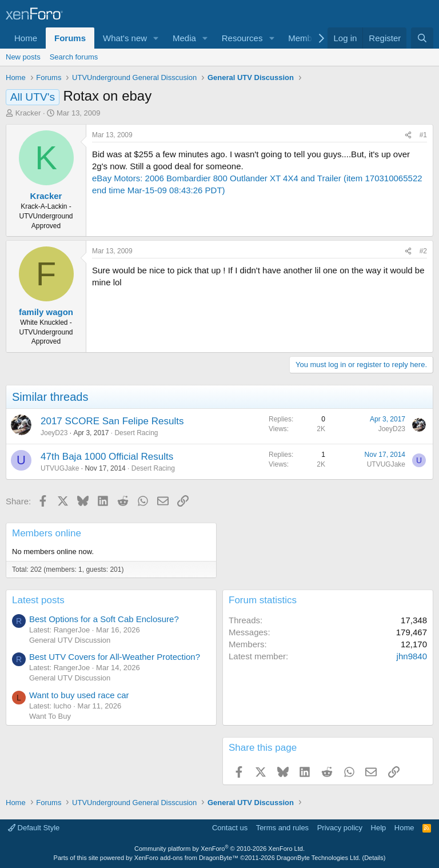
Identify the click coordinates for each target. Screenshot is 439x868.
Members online (47, 533)
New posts (23, 57)
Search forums (74, 57)
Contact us (230, 828)
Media (184, 38)
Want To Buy (50, 716)
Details (374, 858)
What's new (125, 38)
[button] (156, 38)
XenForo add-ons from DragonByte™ (186, 858)
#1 (423, 135)
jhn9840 (412, 656)
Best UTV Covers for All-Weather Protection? (115, 657)
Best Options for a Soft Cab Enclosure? (104, 619)
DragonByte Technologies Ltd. (319, 858)
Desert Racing (136, 433)
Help (379, 828)
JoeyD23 (54, 433)
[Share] (408, 135)
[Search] (422, 38)
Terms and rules (282, 828)
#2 (423, 251)
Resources (242, 38)
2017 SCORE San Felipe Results (112, 421)
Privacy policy (340, 828)
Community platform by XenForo (219, 849)
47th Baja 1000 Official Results (107, 457)
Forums (70, 38)
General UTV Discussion (70, 640)
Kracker (28, 113)
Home (26, 38)
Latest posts (38, 600)
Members (306, 38)
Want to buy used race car (79, 695)
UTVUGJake (60, 468)
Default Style (34, 828)
